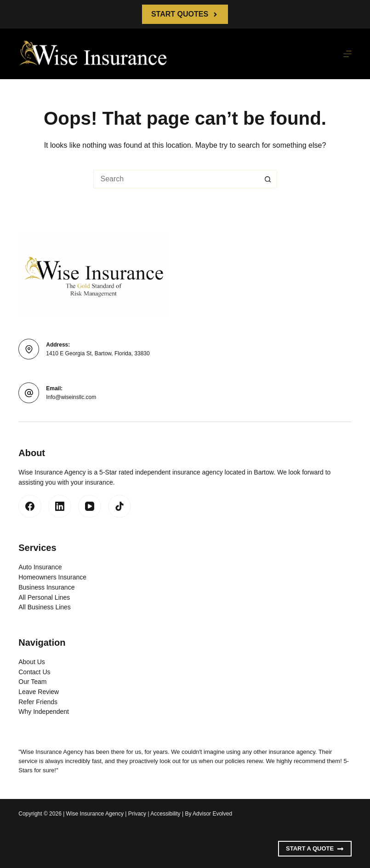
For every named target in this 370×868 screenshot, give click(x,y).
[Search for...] (176, 179)
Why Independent (44, 712)
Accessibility (165, 814)
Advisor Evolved (212, 814)
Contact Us (34, 672)
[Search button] (268, 179)
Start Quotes (185, 14)
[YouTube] (90, 506)
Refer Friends (38, 702)
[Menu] (347, 54)
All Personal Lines (44, 597)
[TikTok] (120, 506)
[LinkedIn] (60, 506)
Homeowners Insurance (52, 577)
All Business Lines (45, 607)
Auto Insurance (40, 567)
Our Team (32, 682)
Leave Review (39, 692)
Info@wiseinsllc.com (71, 397)
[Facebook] (30, 506)
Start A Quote (315, 849)
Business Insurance (46, 587)
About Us (32, 662)
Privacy (137, 814)
